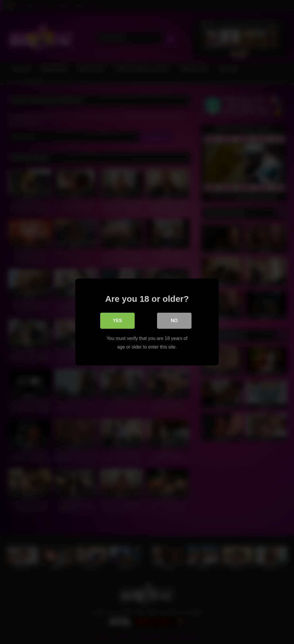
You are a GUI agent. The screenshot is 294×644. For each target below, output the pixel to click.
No (174, 321)
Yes (117, 321)
